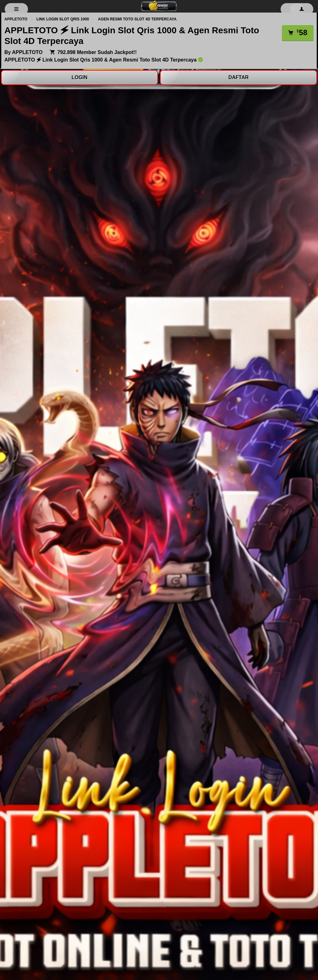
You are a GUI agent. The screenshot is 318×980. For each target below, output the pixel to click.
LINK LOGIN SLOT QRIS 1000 (63, 19)
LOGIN (80, 77)
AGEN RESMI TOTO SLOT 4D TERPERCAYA (137, 19)
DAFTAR (239, 77)
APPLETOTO (16, 19)
